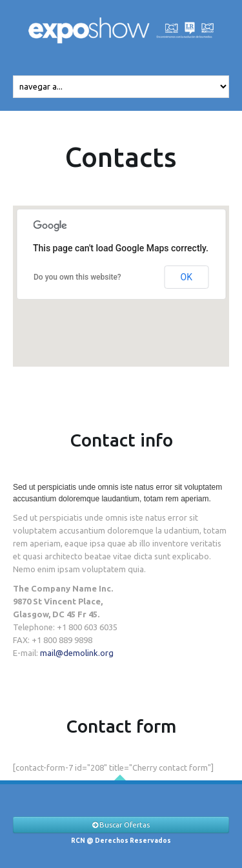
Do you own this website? (77, 277)
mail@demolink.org (77, 653)
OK (187, 277)
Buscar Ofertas (121, 825)
